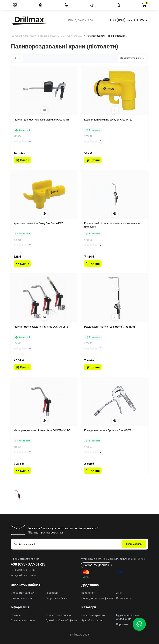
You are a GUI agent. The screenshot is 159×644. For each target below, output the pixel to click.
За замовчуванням (132, 58)
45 (18, 58)
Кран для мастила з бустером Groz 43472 (108, 430)
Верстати (122, 624)
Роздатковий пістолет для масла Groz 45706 (110, 327)
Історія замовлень (22, 598)
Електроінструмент (93, 615)
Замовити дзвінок (96, 565)
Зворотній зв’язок (57, 598)
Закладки (52, 593)
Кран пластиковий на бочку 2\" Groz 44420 (108, 120)
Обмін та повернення (59, 615)
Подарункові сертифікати (97, 598)
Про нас (16, 615)
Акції (119, 593)
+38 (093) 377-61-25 (127, 20)
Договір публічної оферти (61, 620)
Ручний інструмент (93, 620)
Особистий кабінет (22, 593)
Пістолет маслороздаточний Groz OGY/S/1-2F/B (41, 327)
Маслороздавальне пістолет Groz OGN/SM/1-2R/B (42, 430)
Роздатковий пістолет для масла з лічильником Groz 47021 (112, 225)
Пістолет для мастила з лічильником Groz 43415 (41, 120)
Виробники (88, 593)
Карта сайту (124, 598)
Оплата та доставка (23, 620)
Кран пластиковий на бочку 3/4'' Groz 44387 (38, 223)
